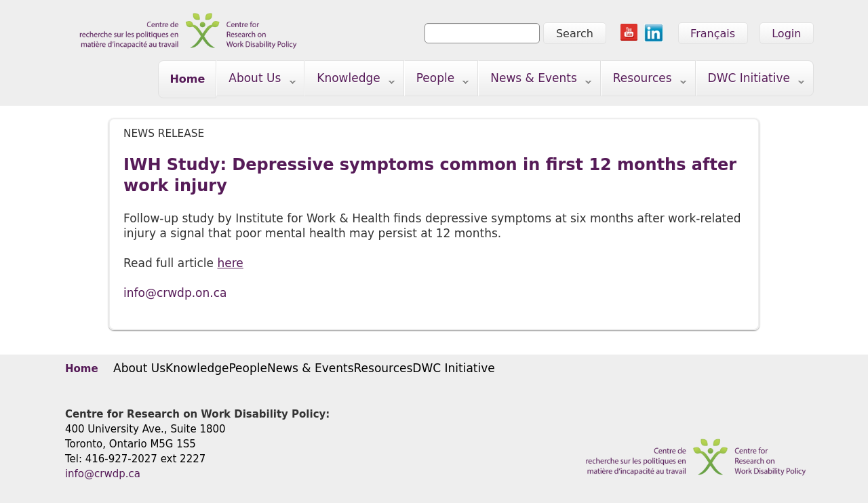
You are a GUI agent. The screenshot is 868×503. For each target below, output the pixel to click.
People (437, 81)
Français (713, 34)
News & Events (535, 81)
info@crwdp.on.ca (175, 293)
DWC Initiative (751, 81)
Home (187, 79)
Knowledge (350, 81)
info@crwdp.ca (103, 474)
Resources (644, 81)
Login (786, 34)
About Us (256, 81)
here (230, 263)
